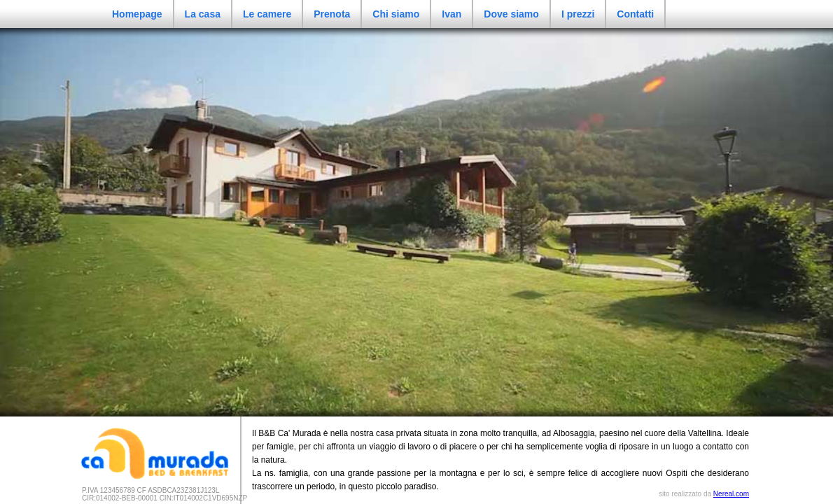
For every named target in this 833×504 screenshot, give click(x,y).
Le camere (267, 14)
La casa (203, 14)
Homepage (137, 14)
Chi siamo (396, 14)
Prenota (332, 14)
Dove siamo (511, 14)
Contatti (635, 14)
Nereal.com (731, 494)
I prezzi (578, 14)
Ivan (451, 14)
